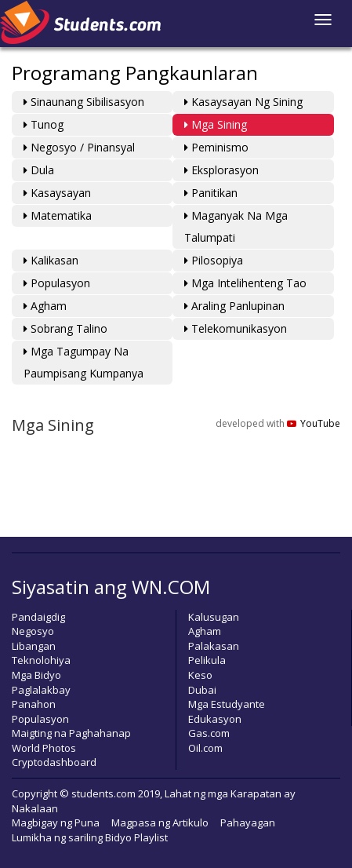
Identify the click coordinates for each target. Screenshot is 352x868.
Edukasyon (215, 719)
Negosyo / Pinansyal (79, 147)
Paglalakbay (41, 690)
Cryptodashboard (54, 762)
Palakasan (214, 646)
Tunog (44, 124)
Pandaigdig (38, 617)
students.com (103, 793)
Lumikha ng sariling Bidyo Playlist (90, 837)
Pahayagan (248, 822)
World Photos (44, 748)
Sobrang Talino (65, 328)
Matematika (58, 215)
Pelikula (207, 660)
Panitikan (211, 193)
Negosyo (33, 631)
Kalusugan (214, 617)
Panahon (34, 704)
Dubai (202, 690)
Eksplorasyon (221, 170)
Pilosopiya (214, 260)
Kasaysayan (57, 193)
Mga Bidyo (36, 675)
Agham (45, 306)
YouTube (314, 423)
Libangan (34, 646)
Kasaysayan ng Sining (243, 102)
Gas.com (209, 733)
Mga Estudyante (227, 704)
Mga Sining (216, 124)
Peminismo (216, 147)
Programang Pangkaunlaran (135, 73)
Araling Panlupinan (234, 306)
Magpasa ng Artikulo (160, 822)
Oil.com (205, 748)
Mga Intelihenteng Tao (245, 283)
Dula (39, 170)
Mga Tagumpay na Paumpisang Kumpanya (83, 362)
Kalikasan (51, 260)
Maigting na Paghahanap (71, 733)
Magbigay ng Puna (56, 822)
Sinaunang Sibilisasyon (84, 102)
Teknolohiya (41, 660)
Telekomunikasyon (236, 328)
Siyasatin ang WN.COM (111, 587)
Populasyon (57, 283)
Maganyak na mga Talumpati (236, 226)
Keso (200, 675)
